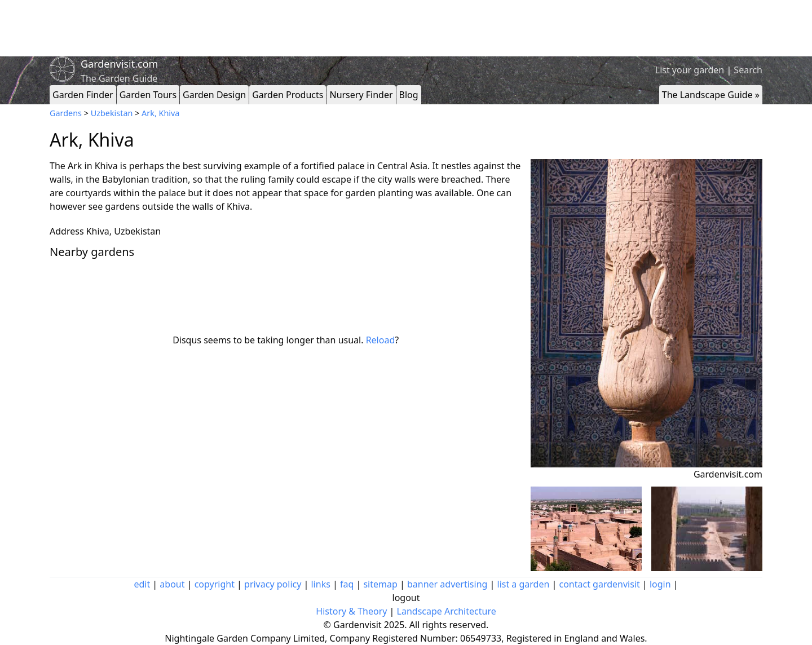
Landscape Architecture (447, 611)
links (320, 584)
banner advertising (447, 584)
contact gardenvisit (600, 584)
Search (748, 70)
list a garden (524, 584)
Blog (409, 95)
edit (142, 584)
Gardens (66, 113)
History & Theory (351, 611)
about (172, 584)
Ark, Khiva (160, 113)
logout (406, 598)
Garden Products (288, 95)
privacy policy (273, 584)
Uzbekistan (112, 113)
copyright (215, 584)
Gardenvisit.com (119, 64)
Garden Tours (148, 95)
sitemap (380, 584)
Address (67, 231)
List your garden (690, 70)
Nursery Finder (361, 95)
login (660, 584)
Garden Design (214, 95)
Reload (381, 340)
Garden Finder (83, 95)
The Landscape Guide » (711, 95)
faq (347, 584)
